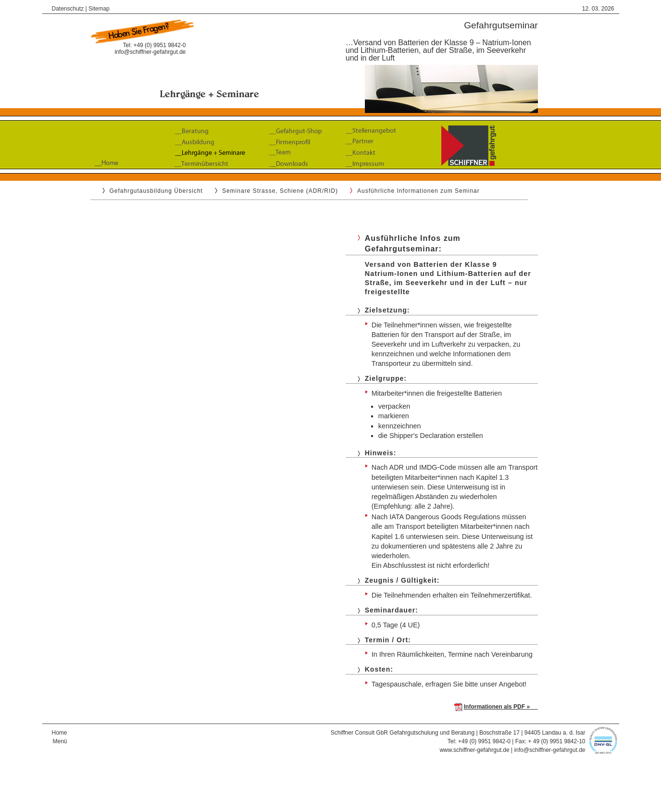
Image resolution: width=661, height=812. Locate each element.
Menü (60, 741)
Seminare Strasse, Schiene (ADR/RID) (280, 191)
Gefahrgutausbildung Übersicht (156, 191)
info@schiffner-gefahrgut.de (150, 52)
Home (60, 733)
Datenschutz (68, 9)
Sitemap (99, 9)
